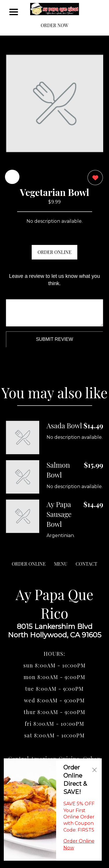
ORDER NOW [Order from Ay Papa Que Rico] (54, 25)
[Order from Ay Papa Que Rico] (23, 437)
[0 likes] (94, 178)
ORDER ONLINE (54, 252)
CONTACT (86, 564)
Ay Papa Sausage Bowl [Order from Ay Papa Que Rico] (59, 514)
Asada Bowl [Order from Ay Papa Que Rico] (64, 425)
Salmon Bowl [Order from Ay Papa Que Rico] (58, 470)
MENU (61, 564)
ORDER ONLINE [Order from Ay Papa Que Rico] (29, 564)
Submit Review (55, 339)
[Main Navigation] (14, 12)
